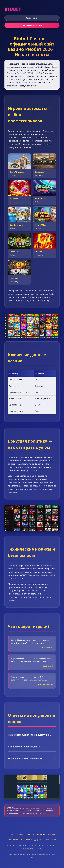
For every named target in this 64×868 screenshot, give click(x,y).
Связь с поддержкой (34, 840)
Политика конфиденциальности (21, 834)
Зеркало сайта (50, 840)
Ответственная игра (16, 840)
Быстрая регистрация (32, 25)
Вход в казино (32, 18)
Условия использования (46, 834)
